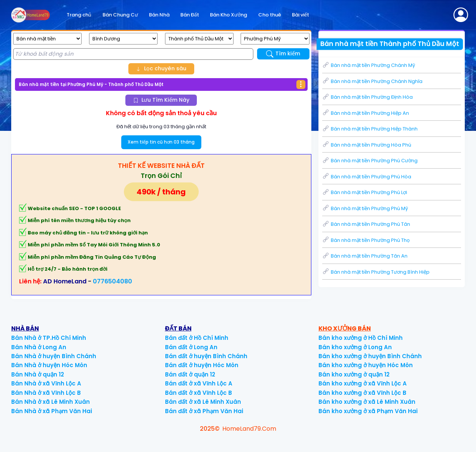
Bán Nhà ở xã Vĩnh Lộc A (46, 383)
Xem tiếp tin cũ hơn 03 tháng (161, 142)
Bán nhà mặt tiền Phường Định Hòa (367, 97)
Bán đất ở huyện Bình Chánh (206, 356)
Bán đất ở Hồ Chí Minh (197, 338)
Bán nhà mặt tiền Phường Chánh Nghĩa (372, 81)
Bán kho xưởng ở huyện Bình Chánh (370, 356)
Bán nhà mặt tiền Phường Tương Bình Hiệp (376, 272)
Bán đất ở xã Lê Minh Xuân (203, 402)
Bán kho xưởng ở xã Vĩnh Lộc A (363, 383)
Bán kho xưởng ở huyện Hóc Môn (366, 365)
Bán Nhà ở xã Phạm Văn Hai (52, 411)
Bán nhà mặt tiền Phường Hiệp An (366, 113)
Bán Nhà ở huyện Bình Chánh (54, 356)
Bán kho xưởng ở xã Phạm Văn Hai (368, 411)
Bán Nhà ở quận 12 (38, 374)
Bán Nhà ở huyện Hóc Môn (49, 365)
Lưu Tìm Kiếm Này (161, 100)
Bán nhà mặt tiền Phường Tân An (365, 256)
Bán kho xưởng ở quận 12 (354, 374)
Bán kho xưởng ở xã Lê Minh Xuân (367, 402)
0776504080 (112, 281)
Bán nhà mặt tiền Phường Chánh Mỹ (369, 65)
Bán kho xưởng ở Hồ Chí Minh (361, 338)
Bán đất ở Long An (191, 347)
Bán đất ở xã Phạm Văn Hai (204, 411)
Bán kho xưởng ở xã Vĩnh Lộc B (362, 393)
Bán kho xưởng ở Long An (355, 347)
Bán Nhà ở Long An (39, 347)
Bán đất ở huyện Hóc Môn (202, 365)
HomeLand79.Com (249, 429)
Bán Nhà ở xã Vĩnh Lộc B (46, 393)
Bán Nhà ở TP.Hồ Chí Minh (49, 338)
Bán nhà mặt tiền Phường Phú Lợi (365, 192)
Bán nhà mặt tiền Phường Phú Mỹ (365, 208)
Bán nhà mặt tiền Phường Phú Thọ (366, 240)
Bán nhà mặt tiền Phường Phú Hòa (367, 177)
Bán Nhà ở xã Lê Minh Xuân (51, 402)
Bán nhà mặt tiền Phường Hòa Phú (367, 145)
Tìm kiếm (283, 54)
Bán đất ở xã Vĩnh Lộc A (199, 383)
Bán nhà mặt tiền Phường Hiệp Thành (370, 129)
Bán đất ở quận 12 (190, 374)
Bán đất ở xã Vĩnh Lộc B (199, 393)
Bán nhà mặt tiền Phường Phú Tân (366, 224)
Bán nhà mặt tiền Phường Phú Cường (370, 161)
